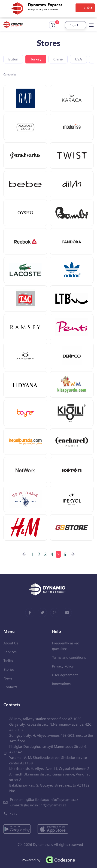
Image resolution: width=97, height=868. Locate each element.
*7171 (15, 814)
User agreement (65, 675)
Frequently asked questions (66, 646)
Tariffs (8, 660)
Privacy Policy (63, 666)
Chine (58, 59)
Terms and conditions (69, 657)
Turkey (36, 59)
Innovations (61, 684)
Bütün (13, 59)
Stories (9, 669)
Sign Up (76, 25)
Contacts (10, 687)
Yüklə (88, 8)
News (8, 678)
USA (78, 59)
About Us (11, 643)
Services (10, 652)
